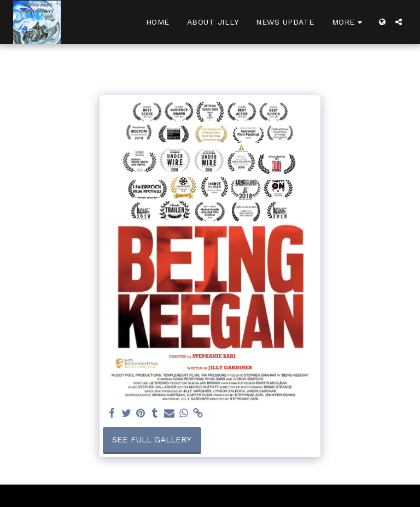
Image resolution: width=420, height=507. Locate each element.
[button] (399, 22)
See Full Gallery (152, 440)
